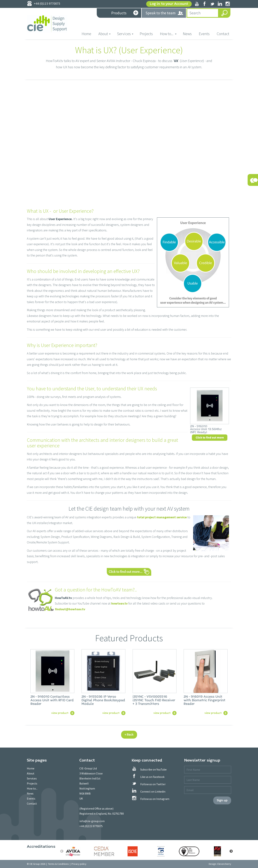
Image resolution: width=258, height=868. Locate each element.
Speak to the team (165, 13)
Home (88, 34)
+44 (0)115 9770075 (91, 826)
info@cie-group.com (92, 821)
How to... (32, 788)
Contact (223, 34)
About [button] (104, 34)
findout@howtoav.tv (70, 609)
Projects (146, 34)
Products (125, 13)
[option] (52, 682)
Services (32, 778)
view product (60, 713)
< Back (129, 735)
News (187, 34)
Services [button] (125, 34)
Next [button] (231, 851)
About (31, 773)
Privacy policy (79, 864)
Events (204, 34)
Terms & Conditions (58, 864)
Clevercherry (224, 864)
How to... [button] (168, 34)
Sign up (222, 800)
